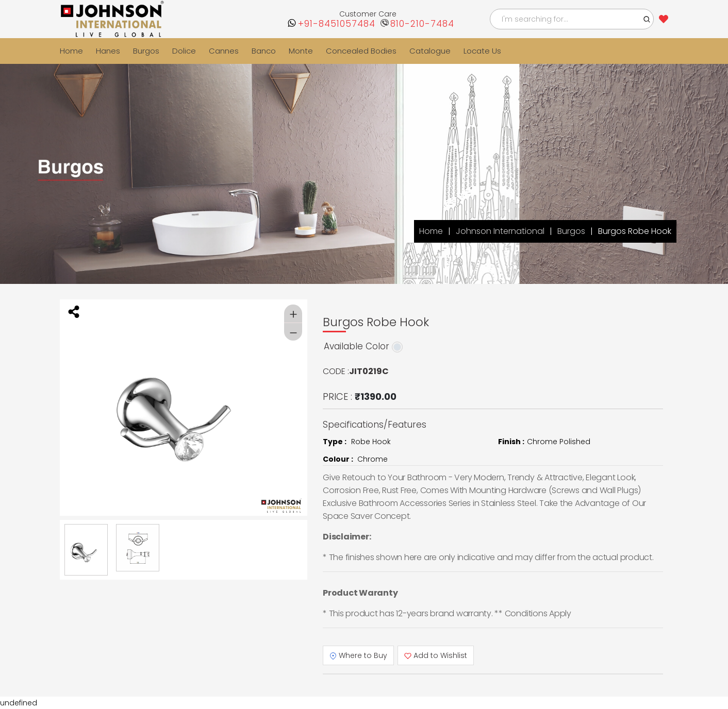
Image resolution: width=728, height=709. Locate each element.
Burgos (146, 51)
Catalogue (430, 51)
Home (71, 51)
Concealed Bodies (361, 51)
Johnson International (500, 231)
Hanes (108, 51)
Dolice (184, 51)
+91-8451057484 (337, 24)
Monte (301, 51)
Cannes (224, 51)
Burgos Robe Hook (635, 231)
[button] (647, 19)
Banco (264, 51)
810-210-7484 (422, 24)
